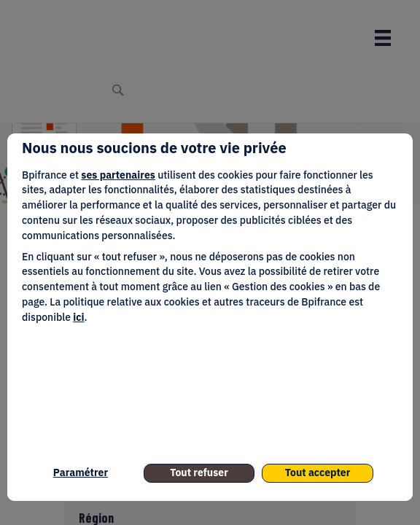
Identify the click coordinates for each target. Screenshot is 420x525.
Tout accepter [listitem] (318, 472)
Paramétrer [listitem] (81, 472)
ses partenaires (118, 175)
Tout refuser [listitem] (199, 472)
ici (78, 317)
